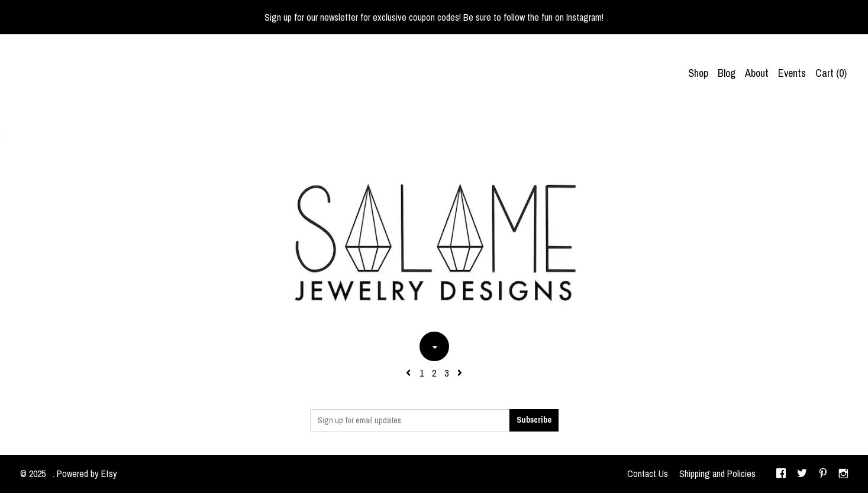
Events (792, 73)
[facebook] (781, 474)
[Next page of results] (460, 373)
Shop (698, 73)
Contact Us (648, 473)
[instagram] (843, 474)
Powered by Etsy (87, 473)
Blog (727, 73)
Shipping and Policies (717, 473)
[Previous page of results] (409, 373)
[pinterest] (823, 474)
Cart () (831, 73)
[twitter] (802, 474)
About (757, 73)
